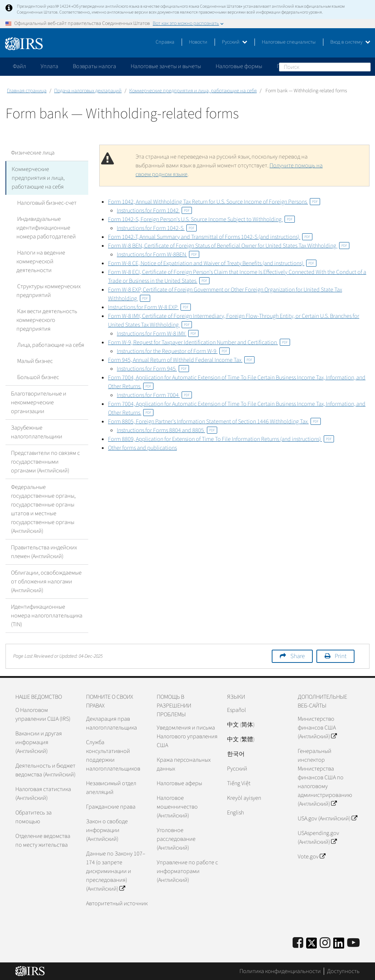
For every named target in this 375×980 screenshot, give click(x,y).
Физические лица (33, 153)
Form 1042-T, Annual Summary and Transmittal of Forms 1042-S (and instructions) (210, 237)
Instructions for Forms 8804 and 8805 (167, 430)
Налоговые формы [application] (239, 66)
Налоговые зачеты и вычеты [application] (166, 66)
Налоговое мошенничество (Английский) (177, 807)
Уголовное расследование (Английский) (176, 839)
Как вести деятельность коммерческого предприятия (47, 320)
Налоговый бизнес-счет (46, 203)
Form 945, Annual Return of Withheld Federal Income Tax (181, 360)
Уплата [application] (49, 66)
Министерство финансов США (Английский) (317, 728)
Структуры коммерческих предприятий (48, 291)
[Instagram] (325, 943)
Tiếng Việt (239, 783)
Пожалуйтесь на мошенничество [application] (318, 66)
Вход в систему (350, 42)
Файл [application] (19, 66)
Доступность (343, 971)
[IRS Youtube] (353, 943)
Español (237, 710)
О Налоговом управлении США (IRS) (43, 714)
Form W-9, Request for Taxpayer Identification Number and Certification (199, 342)
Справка (165, 42)
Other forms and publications (142, 448)
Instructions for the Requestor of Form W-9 (173, 351)
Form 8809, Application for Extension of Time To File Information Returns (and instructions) (221, 439)
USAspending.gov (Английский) (318, 838)
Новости (198, 42)
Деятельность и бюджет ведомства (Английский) (45, 770)
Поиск (365, 67)
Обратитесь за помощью (34, 817)
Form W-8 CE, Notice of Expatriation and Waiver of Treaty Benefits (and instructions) (212, 263)
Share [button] (298, 656)
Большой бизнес (37, 377)
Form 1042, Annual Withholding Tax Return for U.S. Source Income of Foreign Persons (214, 202)
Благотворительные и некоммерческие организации (39, 402)
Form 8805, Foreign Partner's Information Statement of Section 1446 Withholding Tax (214, 422)
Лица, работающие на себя (50, 345)
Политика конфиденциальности (280, 971)
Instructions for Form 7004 (154, 395)
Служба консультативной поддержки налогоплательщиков (113, 756)
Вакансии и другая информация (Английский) (39, 742)
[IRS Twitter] (312, 945)
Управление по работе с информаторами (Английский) (187, 871)
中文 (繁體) (241, 739)
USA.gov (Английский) (327, 818)
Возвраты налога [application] (94, 66)
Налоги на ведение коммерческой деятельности (40, 261)
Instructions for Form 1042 (154, 211)
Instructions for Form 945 (153, 369)
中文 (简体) (241, 725)
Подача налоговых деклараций (88, 91)
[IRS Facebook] (298, 943)
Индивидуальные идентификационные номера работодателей (46, 228)
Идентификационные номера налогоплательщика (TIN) (47, 616)
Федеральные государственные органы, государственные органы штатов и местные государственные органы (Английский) (43, 509)
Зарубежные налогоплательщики (37, 432)
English (235, 813)
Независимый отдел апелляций (111, 788)
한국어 (236, 754)
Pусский (237, 769)
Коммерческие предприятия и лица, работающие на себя (193, 91)
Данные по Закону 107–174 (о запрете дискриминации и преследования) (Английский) (116, 871)
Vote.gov (311, 857)
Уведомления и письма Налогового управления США (187, 736)
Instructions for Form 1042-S (157, 228)
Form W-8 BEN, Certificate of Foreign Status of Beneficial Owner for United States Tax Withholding (229, 246)
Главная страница (27, 91)
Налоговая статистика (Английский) (43, 794)
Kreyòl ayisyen (244, 798)
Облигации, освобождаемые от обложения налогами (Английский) (46, 582)
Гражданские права (111, 807)
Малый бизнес (34, 361)
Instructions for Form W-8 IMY (158, 334)
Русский (235, 42)
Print (341, 656)
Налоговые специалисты (289, 42)
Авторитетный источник (117, 903)
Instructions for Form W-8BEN (158, 255)
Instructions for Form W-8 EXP (149, 307)
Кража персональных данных (184, 764)
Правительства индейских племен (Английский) (44, 552)
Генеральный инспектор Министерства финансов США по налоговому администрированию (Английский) (325, 777)
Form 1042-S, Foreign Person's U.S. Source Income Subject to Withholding (201, 219)
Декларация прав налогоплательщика (112, 723)
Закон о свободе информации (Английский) (107, 830)
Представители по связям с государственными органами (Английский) (45, 462)
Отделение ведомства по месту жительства (43, 840)
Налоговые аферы (179, 783)
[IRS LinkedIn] (339, 945)
